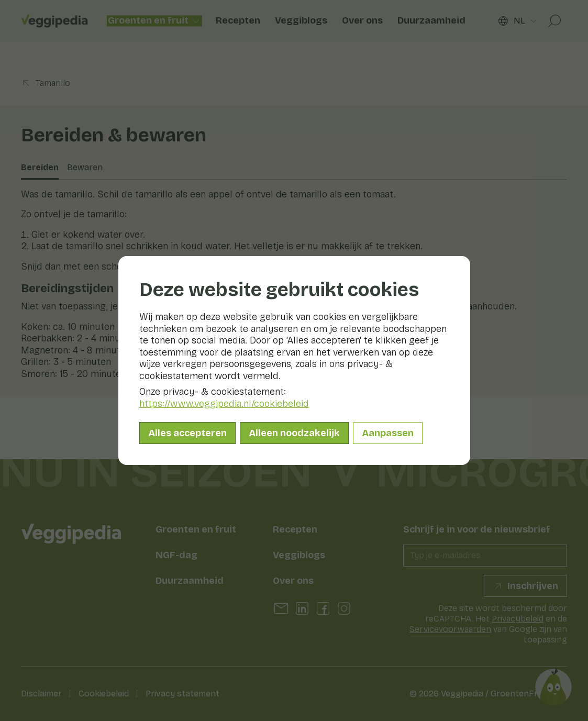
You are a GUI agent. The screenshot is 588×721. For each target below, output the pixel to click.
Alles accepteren (187, 433)
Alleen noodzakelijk (294, 433)
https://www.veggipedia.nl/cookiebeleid (224, 404)
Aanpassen (388, 433)
